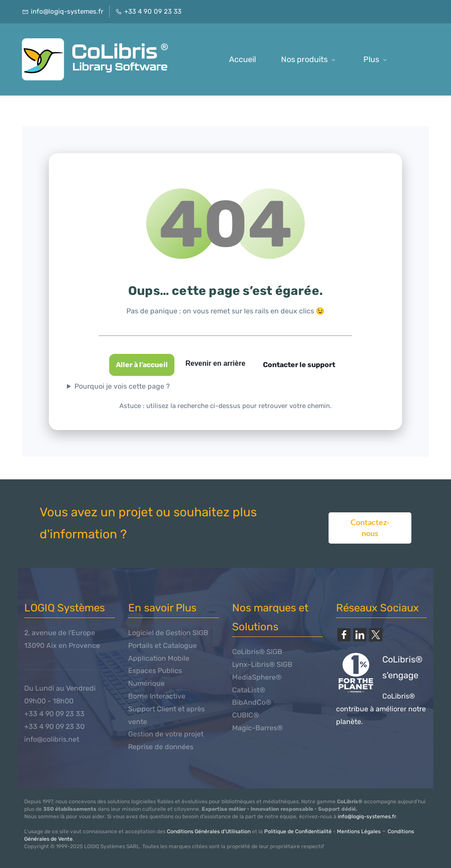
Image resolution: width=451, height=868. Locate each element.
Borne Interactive (157, 696)
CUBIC (243, 715)
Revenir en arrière (215, 363)
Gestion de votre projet (166, 734)
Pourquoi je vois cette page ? (122, 386)
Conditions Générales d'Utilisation (209, 831)
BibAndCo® (252, 702)
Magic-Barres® (257, 728)
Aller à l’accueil (142, 365)
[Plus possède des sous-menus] (377, 59)
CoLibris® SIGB (257, 652)
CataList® (249, 690)
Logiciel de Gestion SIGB (168, 633)
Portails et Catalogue (163, 645)
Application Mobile (159, 658)
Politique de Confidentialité (298, 831)
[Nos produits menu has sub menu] (310, 59)
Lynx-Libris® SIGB (262, 664)
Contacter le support (299, 365)
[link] (344, 635)
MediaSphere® (257, 677)
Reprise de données (161, 747)
